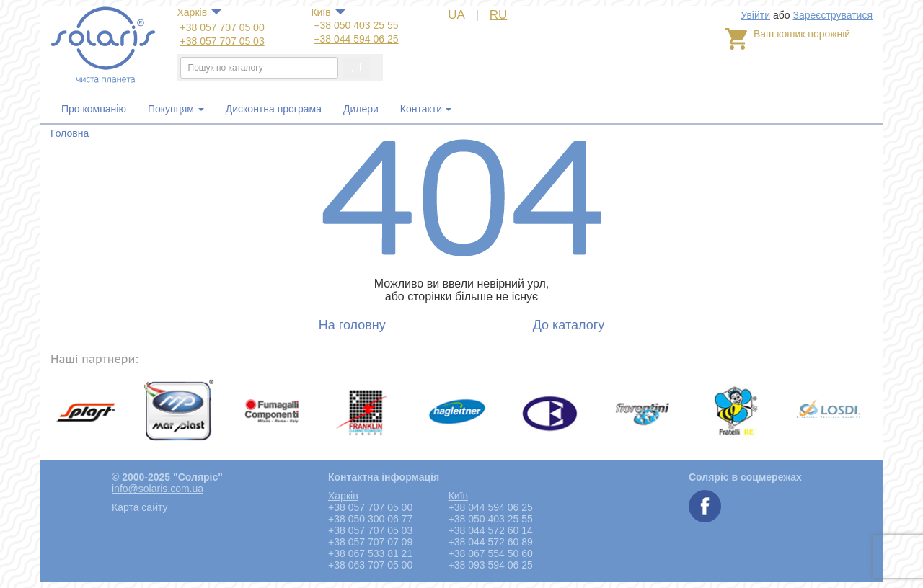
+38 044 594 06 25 (356, 39)
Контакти (421, 109)
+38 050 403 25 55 (356, 25)
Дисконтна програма (274, 109)
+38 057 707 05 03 (222, 41)
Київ (321, 12)
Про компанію (94, 109)
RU (499, 15)
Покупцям (176, 109)
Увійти (755, 15)
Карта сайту (140, 507)
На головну (352, 325)
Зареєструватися (833, 15)
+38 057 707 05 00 (222, 27)
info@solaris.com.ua (158, 489)
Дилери (361, 109)
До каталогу (569, 325)
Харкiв (193, 12)
